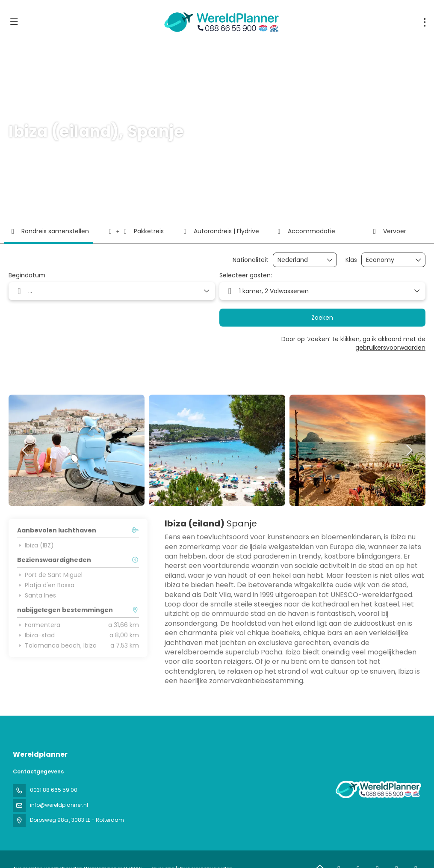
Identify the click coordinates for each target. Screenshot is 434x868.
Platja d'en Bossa (46, 585)
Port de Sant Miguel (50, 575)
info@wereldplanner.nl (59, 805)
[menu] (425, 22)
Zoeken (322, 318)
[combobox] (299, 260)
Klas (351, 260)
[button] (26, 450)
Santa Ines (37, 595)
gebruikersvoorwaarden (390, 348)
